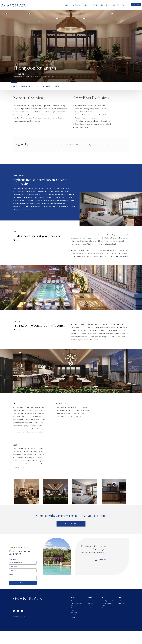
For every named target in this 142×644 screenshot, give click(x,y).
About (66, 6)
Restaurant (45, 88)
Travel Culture (91, 619)
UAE (72, 622)
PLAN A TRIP (135, 6)
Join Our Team (122, 611)
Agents (84, 6)
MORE (54, 88)
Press (104, 619)
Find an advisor (71, 534)
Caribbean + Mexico (77, 614)
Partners (114, 6)
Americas (74, 611)
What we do (75, 6)
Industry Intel (90, 614)
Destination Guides (92, 611)
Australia (73, 619)
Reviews (74, 608)
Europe (73, 630)
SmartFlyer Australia (108, 611)
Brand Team (121, 614)
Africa (73, 616)
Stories (93, 6)
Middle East (74, 627)
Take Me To (90, 616)
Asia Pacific (74, 625)
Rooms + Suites (25, 88)
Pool (36, 88)
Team (119, 608)
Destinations (103, 6)
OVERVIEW (14, 88)
